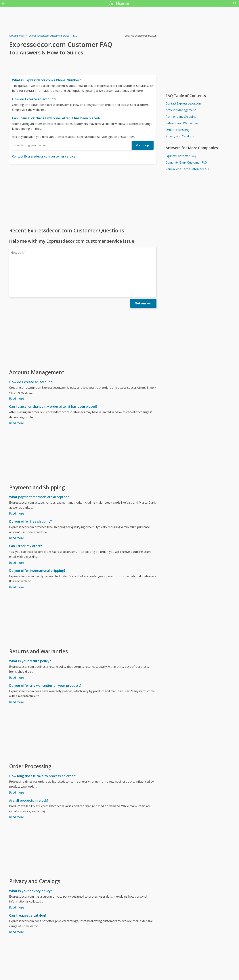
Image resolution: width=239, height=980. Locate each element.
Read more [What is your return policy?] (17, 646)
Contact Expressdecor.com (184, 103)
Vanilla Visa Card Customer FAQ (187, 169)
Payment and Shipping (181, 117)
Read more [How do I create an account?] (17, 367)
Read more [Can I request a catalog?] (17, 900)
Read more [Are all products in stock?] (17, 785)
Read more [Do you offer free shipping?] (17, 506)
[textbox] (72, 145)
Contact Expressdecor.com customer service (44, 156)
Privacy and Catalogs (180, 136)
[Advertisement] (83, 195)
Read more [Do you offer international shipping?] (17, 555)
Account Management (181, 110)
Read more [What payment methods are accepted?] (17, 482)
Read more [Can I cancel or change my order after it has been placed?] (17, 391)
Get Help (143, 145)
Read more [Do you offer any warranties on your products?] (17, 670)
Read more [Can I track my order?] (17, 531)
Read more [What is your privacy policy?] (17, 876)
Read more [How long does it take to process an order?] (17, 761)
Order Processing (178, 130)
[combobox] (72, 145)
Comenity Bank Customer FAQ (186, 162)
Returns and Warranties (182, 123)
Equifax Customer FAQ (181, 156)
